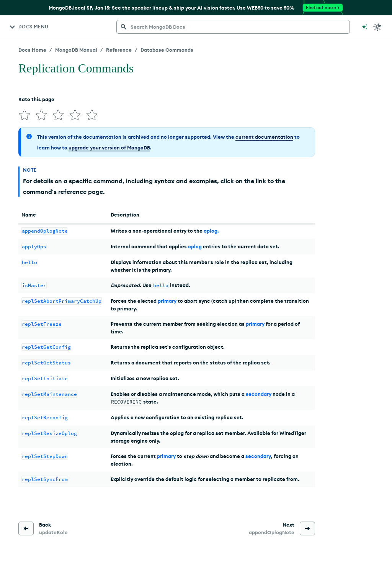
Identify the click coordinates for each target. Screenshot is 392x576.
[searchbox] (233, 27)
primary (167, 301)
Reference (119, 50)
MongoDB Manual (76, 50)
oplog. (211, 231)
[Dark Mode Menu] (377, 27)
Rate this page (36, 99)
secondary (259, 394)
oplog (195, 246)
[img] (24, 115)
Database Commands (167, 50)
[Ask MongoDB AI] (364, 27)
